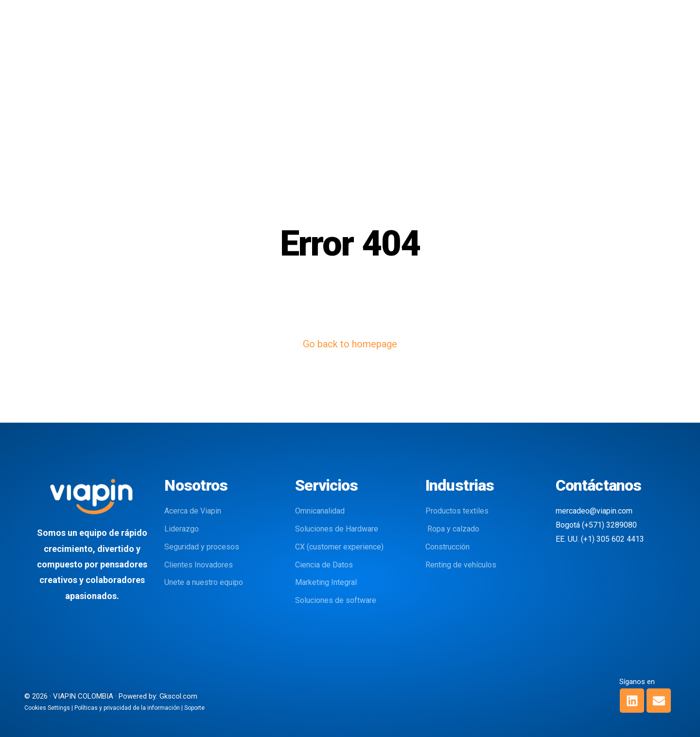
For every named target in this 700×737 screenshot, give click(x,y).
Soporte (194, 708)
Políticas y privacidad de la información (127, 708)
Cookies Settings (47, 708)
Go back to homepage (350, 344)
